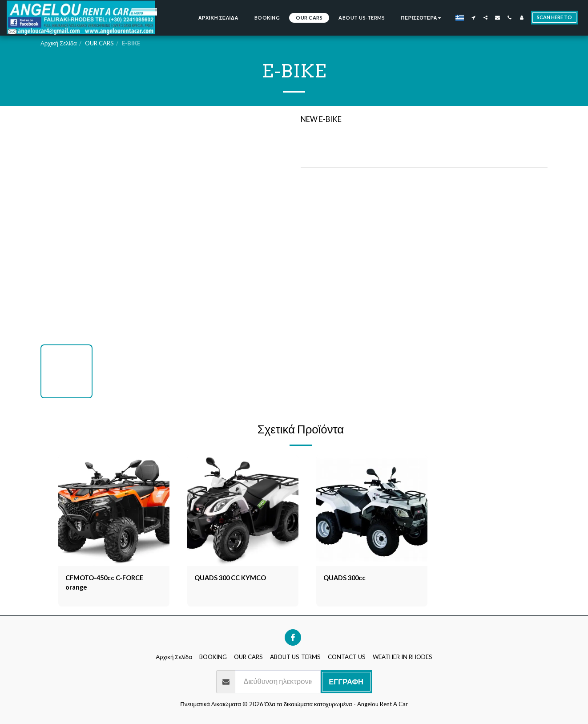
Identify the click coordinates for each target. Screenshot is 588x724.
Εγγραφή (346, 684)
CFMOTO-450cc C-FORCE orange (109, 584)
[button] (473, 18)
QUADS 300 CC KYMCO (235, 578)
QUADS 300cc (348, 578)
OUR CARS (99, 43)
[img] (114, 510)
